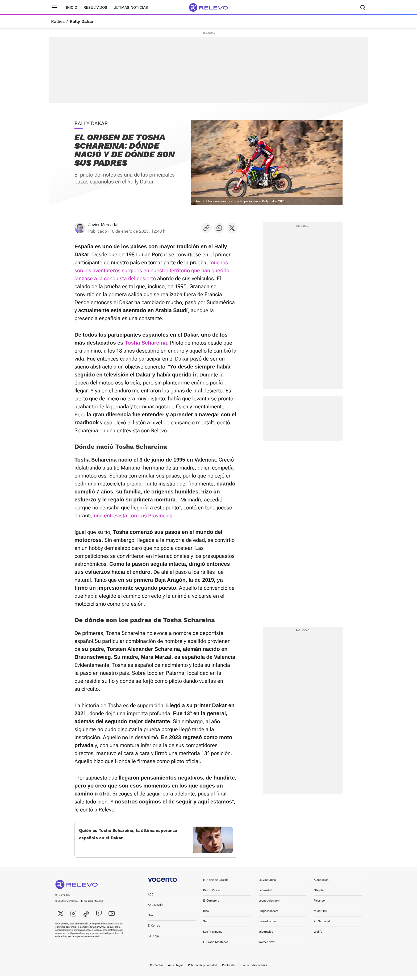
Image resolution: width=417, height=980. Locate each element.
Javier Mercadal (103, 225)
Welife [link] (318, 936)
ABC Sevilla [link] (156, 909)
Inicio (72, 7)
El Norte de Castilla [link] (216, 884)
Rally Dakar (82, 22)
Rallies (58, 22)
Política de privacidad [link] (203, 969)
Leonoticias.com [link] (269, 905)
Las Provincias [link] (213, 936)
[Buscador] (363, 7)
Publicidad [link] (229, 969)
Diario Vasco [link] (212, 895)
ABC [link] (151, 899)
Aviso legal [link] (175, 969)
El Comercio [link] (211, 905)
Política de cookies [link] (254, 969)
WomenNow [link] (266, 946)
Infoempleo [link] (266, 936)
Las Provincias (155, 516)
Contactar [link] (157, 969)
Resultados (95, 7)
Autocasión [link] (321, 884)
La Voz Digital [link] (268, 884)
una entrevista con (116, 516)
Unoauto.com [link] (267, 926)
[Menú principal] (54, 7)
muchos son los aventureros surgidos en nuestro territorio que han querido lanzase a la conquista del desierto (152, 270)
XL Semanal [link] (322, 926)
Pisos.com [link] (320, 905)
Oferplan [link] (320, 895)
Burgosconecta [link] (268, 915)
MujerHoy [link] (320, 915)
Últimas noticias (131, 7)
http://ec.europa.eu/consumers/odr (81, 941)
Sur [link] (205, 926)
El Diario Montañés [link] (216, 946)
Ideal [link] (207, 915)
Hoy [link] (150, 920)
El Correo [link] (154, 930)
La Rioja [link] (153, 940)
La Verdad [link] (265, 895)
